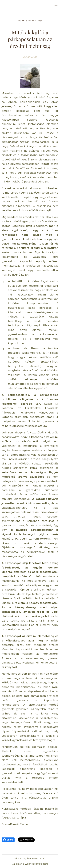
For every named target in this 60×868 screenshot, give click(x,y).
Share (8, 840)
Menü (56, 4)
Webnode (30, 864)
